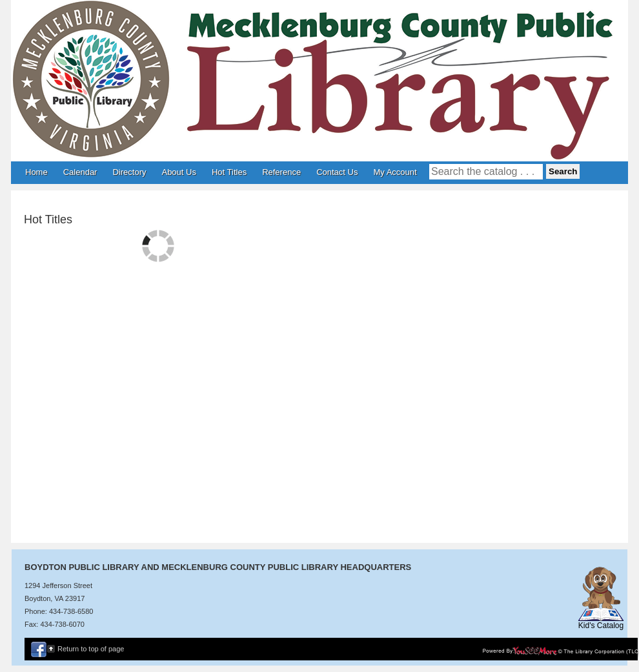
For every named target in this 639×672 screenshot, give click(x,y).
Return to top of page (91, 649)
